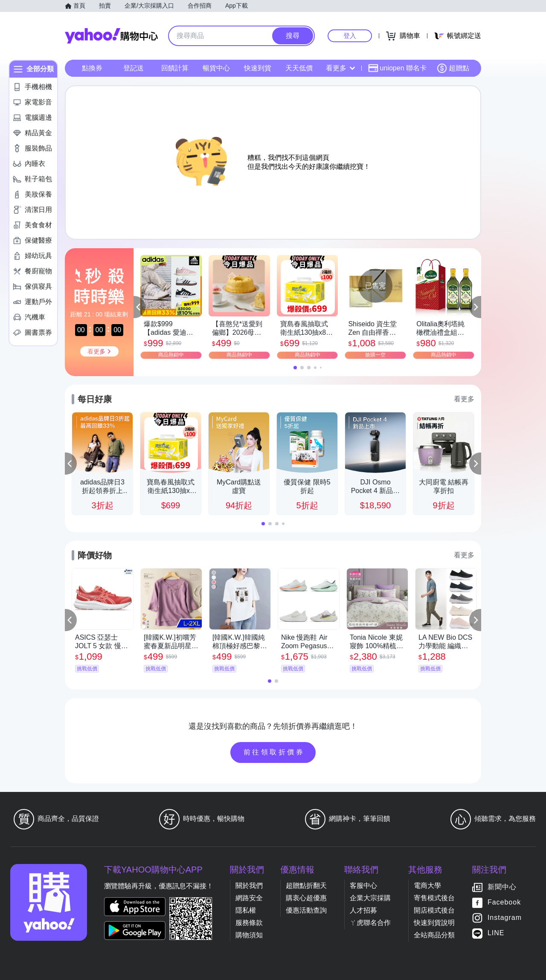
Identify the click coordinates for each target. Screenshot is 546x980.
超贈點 (453, 68)
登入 (350, 36)
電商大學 (427, 886)
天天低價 (299, 68)
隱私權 (246, 910)
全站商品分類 (434, 935)
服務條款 (249, 923)
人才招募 (363, 910)
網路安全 (249, 898)
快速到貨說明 (434, 923)
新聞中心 (502, 887)
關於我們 (249, 886)
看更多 (340, 68)
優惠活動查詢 (306, 910)
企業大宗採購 (370, 898)
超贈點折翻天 (306, 886)
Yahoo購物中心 (111, 36)
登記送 (134, 68)
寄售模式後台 (434, 898)
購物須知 (249, 935)
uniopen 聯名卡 (397, 68)
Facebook (504, 902)
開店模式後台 (434, 910)
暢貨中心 (216, 68)
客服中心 (363, 886)
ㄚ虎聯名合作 (370, 923)
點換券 (92, 68)
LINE (496, 933)
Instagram (505, 918)
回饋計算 (175, 68)
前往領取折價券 (274, 752)
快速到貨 (258, 68)
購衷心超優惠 (306, 898)
